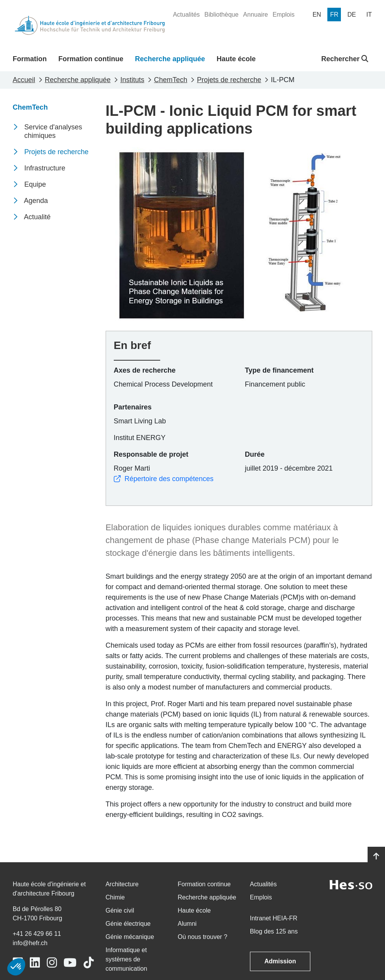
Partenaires (133, 407)
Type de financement (279, 370)
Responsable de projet (151, 454)
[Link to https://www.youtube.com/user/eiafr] (70, 963)
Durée (255, 454)
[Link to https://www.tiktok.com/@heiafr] (89, 963)
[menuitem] (186, 15)
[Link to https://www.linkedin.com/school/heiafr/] (35, 963)
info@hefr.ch (30, 943)
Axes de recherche (145, 370)
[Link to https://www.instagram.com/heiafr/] (52, 963)
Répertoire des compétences (164, 479)
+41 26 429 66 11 (37, 934)
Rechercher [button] (345, 59)
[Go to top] (376, 856)
